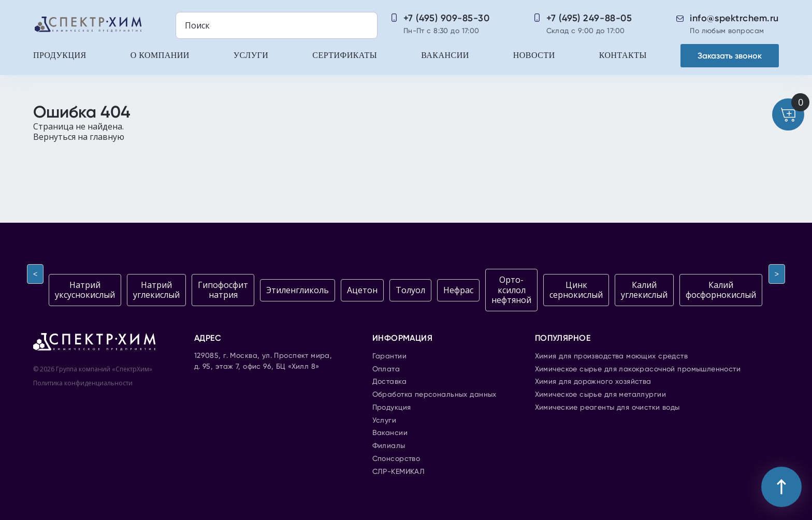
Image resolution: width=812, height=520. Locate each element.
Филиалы (389, 446)
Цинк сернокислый (576, 290)
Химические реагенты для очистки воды (607, 408)
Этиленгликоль (298, 290)
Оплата (386, 369)
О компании (160, 55)
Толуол (410, 290)
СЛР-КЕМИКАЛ (399, 472)
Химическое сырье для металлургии (600, 395)
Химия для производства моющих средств (612, 356)
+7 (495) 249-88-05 (589, 18)
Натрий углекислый (156, 290)
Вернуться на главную (79, 137)
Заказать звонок (730, 56)
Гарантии (389, 356)
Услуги (251, 55)
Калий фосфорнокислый (721, 290)
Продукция (60, 55)
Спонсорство (396, 459)
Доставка (389, 382)
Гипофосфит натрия (223, 290)
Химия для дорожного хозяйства (593, 382)
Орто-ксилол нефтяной (511, 290)
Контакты (623, 55)
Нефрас (458, 290)
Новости (534, 55)
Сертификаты (345, 55)
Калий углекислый (644, 290)
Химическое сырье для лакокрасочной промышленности (638, 369)
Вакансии (445, 55)
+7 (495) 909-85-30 (447, 18)
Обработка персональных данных (434, 395)
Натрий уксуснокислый (85, 290)
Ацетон (362, 290)
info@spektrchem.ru (734, 18)
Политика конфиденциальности (83, 383)
